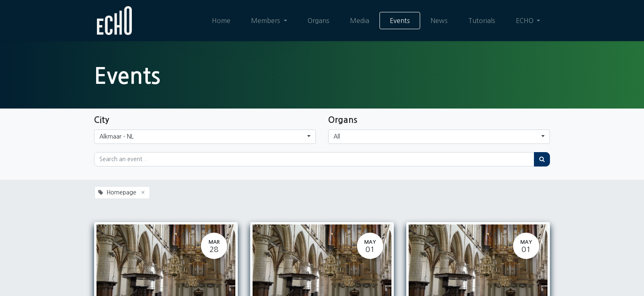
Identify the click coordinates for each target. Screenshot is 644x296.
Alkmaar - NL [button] (116, 136)
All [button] (337, 136)
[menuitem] (221, 21)
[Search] (542, 159)
